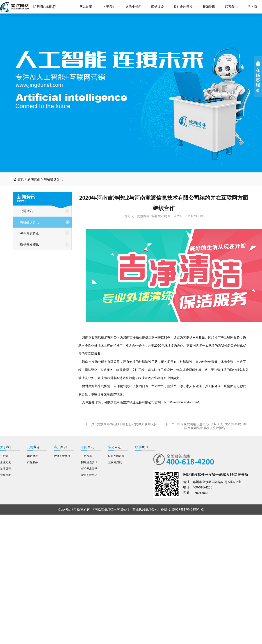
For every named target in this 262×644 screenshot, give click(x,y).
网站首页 (86, 7)
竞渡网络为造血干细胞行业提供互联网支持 (127, 424)
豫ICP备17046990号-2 (188, 509)
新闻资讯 (209, 7)
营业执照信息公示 (145, 509)
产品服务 (32, 462)
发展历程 (5, 469)
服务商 (252, 7)
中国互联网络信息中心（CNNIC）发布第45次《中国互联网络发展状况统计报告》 (212, 426)
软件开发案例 (62, 456)
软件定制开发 (183, 7)
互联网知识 (115, 462)
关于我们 (109, 7)
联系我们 (231, 7)
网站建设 (157, 7)
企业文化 (5, 462)
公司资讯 (26, 211)
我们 (6, 447)
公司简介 (5, 456)
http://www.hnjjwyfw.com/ (181, 402)
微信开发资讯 (30, 244)
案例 (60, 447)
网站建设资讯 (53, 179)
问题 (114, 447)
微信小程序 (133, 7)
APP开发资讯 (30, 233)
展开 (258, 77)
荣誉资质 (5, 475)
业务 (33, 447)
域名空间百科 (116, 456)
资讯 (87, 447)
